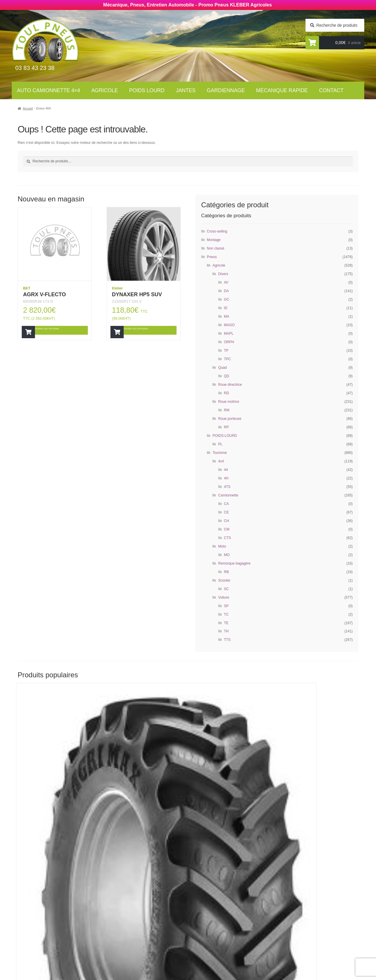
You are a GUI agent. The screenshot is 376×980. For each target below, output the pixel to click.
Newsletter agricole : (47, 921)
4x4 (221, 461)
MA (226, 316)
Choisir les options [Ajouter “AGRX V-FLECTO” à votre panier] (57, 330)
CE (226, 512)
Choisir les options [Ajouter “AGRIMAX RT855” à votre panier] (316, 814)
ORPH (229, 342)
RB (226, 572)
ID (226, 308)
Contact (331, 90)
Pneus (212, 257)
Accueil (28, 108)
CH (226, 521)
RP (226, 427)
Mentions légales (213, 942)
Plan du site (207, 949)
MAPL (229, 334)
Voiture (224, 597)
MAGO (229, 325)
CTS (227, 538)
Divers (223, 274)
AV (226, 282)
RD (226, 393)
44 (226, 470)
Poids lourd (147, 90)
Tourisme (220, 453)
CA (226, 504)
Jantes (186, 90)
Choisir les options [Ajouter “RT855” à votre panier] (58, 814)
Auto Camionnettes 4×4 (135, 896)
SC (226, 589)
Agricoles (121, 904)
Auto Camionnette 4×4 (49, 90)
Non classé (215, 248)
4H (226, 478)
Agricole (105, 90)
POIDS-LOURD (225, 436)
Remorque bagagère (234, 563)
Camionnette (228, 495)
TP (226, 351)
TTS (227, 640)
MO (227, 555)
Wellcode (64, 976)
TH (226, 631)
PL (220, 444)
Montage (214, 240)
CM (227, 529)
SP (226, 606)
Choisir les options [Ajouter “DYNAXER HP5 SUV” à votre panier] (146, 330)
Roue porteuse (230, 419)
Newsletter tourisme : (47, 909)
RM (227, 410)
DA (226, 291)
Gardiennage (226, 90)
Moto (222, 546)
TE (226, 623)
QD (226, 376)
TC (226, 614)
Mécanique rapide (282, 90)
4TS (227, 487)
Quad (223, 368)
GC (226, 299)
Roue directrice (230, 385)
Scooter (224, 580)
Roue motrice (229, 402)
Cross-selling (217, 231)
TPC (227, 359)
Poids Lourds (124, 912)
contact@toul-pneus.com (298, 933)
